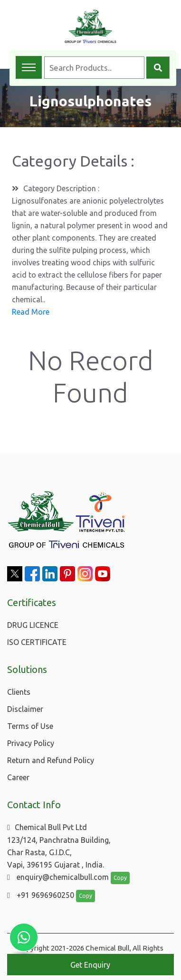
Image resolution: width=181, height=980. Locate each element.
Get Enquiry (90, 965)
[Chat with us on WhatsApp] (24, 937)
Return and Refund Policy (51, 760)
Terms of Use (30, 726)
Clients (19, 692)
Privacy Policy (31, 743)
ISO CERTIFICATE (37, 642)
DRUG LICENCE (33, 625)
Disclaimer (25, 709)
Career (18, 777)
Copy (120, 878)
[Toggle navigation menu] (29, 67)
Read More (31, 312)
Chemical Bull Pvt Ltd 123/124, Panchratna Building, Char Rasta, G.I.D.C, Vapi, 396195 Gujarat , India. (59, 846)
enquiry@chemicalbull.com (58, 877)
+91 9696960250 (41, 895)
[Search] (158, 68)
